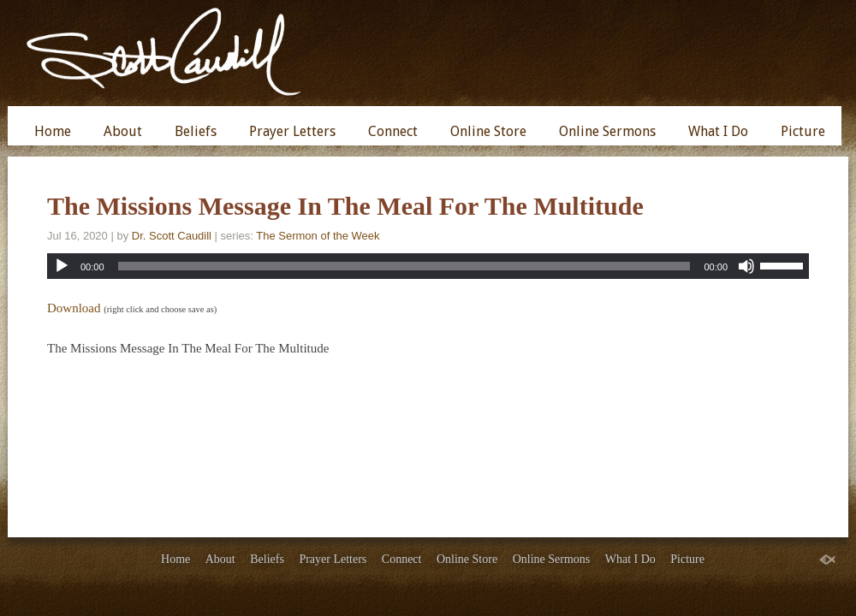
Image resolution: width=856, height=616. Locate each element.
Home (53, 131)
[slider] (404, 266)
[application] (428, 266)
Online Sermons (607, 131)
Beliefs (196, 131)
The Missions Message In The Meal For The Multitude (345, 206)
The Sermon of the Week (318, 236)
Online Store (488, 131)
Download (74, 308)
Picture (803, 131)
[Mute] (746, 266)
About (123, 131)
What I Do (718, 131)
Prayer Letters (292, 131)
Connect (393, 131)
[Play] (62, 266)
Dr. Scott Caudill (172, 236)
